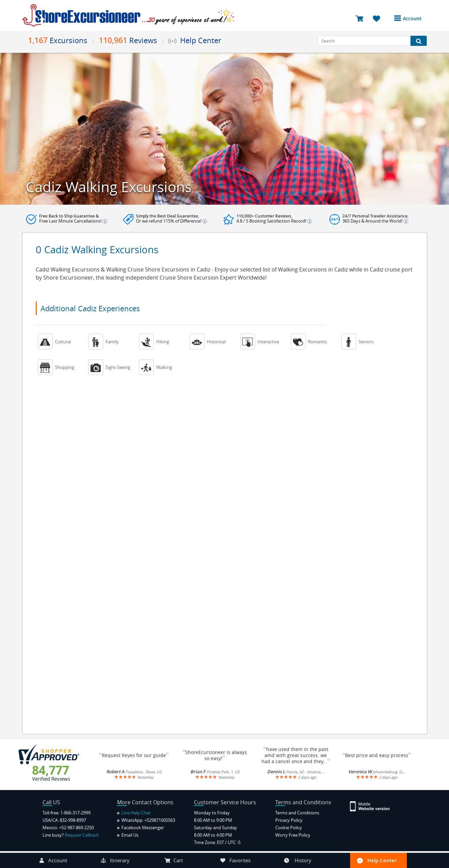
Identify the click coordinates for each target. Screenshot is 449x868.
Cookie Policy (289, 828)
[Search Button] (419, 41)
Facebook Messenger (141, 828)
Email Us (128, 835)
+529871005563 (160, 820)
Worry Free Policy (293, 835)
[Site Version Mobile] (373, 806)
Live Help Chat (134, 813)
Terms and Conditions (297, 813)
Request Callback (82, 835)
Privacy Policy (289, 820)
